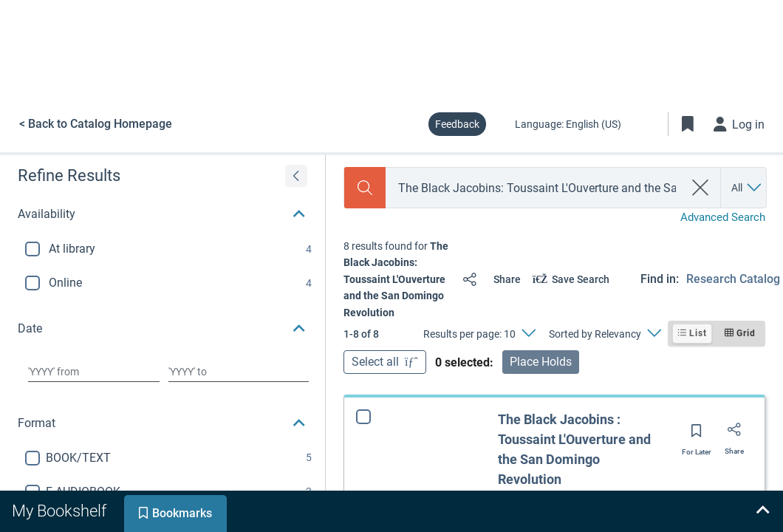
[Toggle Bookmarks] (688, 124)
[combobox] (535, 188)
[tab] (61, 511)
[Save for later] (697, 435)
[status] (397, 279)
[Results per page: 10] (479, 334)
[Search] (365, 188)
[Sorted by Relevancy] (605, 334)
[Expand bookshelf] (762, 511)
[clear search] (701, 188)
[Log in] (739, 124)
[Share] (489, 279)
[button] (163, 214)
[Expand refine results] (296, 176)
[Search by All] (747, 188)
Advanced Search (723, 217)
